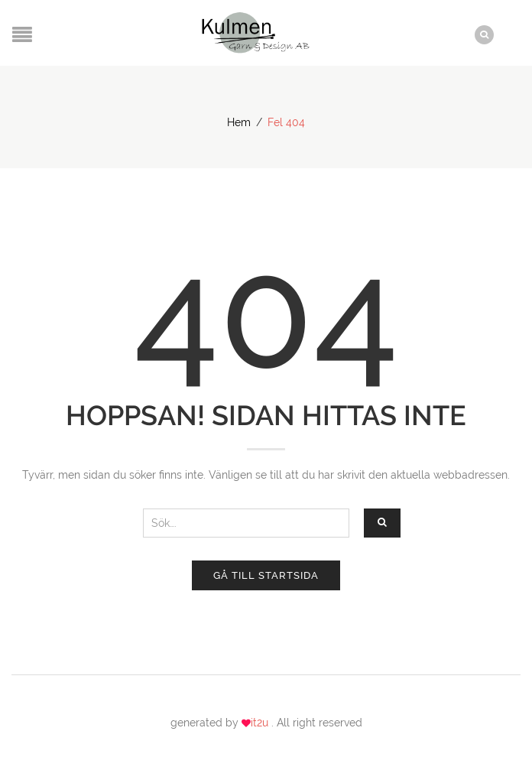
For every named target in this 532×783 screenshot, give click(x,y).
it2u (261, 723)
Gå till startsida (266, 575)
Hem (239, 122)
